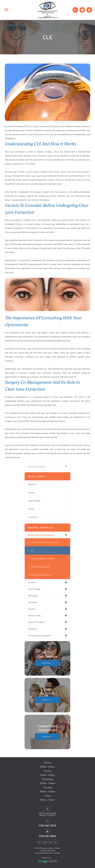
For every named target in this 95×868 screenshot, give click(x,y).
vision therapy (34, 589)
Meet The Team (34, 501)
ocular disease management (40, 635)
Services (32, 493)
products (32, 582)
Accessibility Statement (44, 853)
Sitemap (57, 853)
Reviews (31, 509)
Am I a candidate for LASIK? (42, 559)
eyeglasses (33, 629)
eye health (33, 602)
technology (33, 596)
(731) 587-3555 (48, 826)
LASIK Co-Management (40, 567)
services (32, 609)
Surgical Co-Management (41, 575)
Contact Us (33, 517)
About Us (32, 484)
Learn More (46, 663)
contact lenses (34, 615)
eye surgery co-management (41, 535)
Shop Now (46, 736)
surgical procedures (36, 622)
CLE (32, 550)
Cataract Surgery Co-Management (44, 542)
